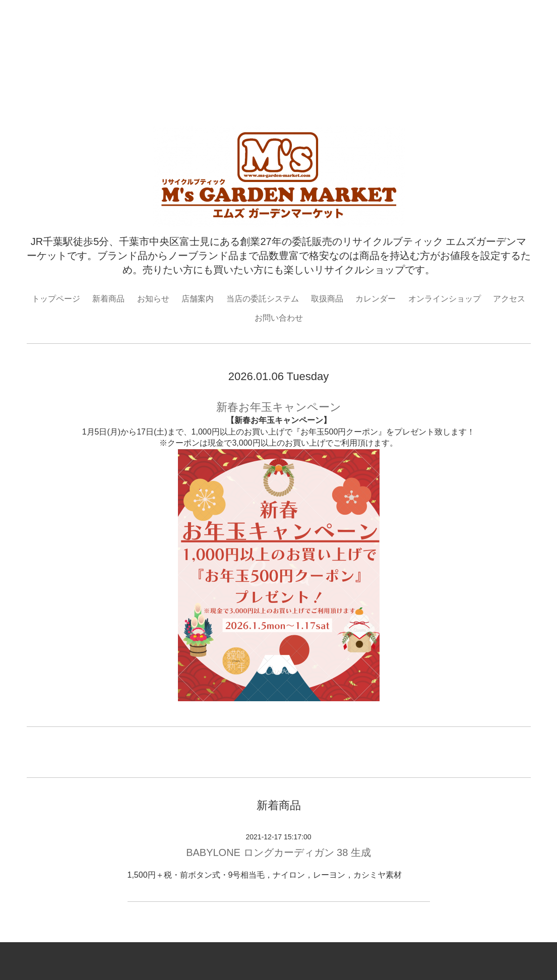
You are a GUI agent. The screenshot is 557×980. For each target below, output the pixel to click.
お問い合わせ (279, 318)
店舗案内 (198, 299)
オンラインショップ (445, 299)
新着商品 (108, 299)
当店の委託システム (263, 299)
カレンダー (376, 299)
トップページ (56, 299)
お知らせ (153, 299)
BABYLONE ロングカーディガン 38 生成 (278, 852)
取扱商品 (327, 299)
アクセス (509, 299)
